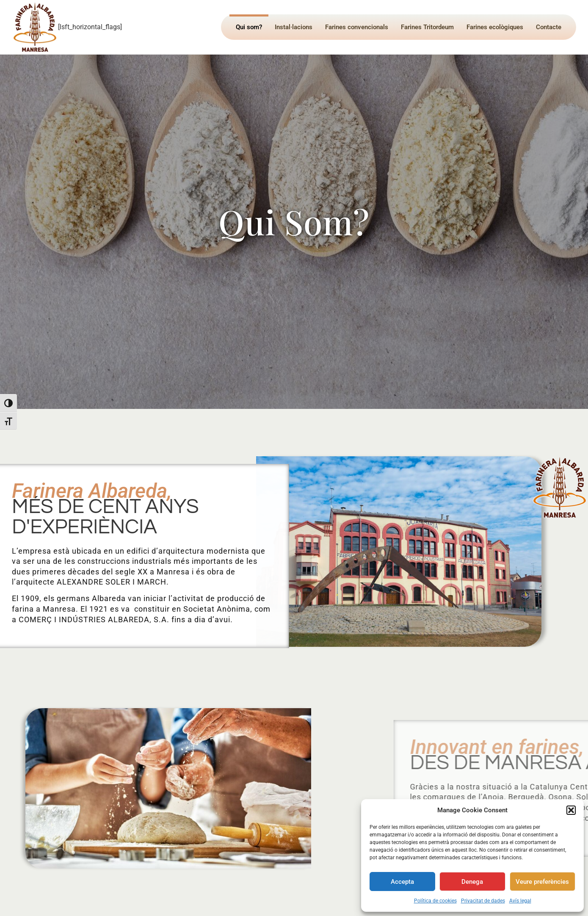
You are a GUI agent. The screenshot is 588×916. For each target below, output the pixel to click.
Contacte (549, 27)
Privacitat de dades (483, 901)
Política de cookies (435, 901)
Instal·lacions (294, 27)
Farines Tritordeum (427, 27)
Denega (472, 882)
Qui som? (249, 27)
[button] (571, 810)
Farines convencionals (357, 27)
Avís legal (520, 901)
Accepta (402, 882)
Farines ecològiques (495, 27)
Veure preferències (542, 882)
